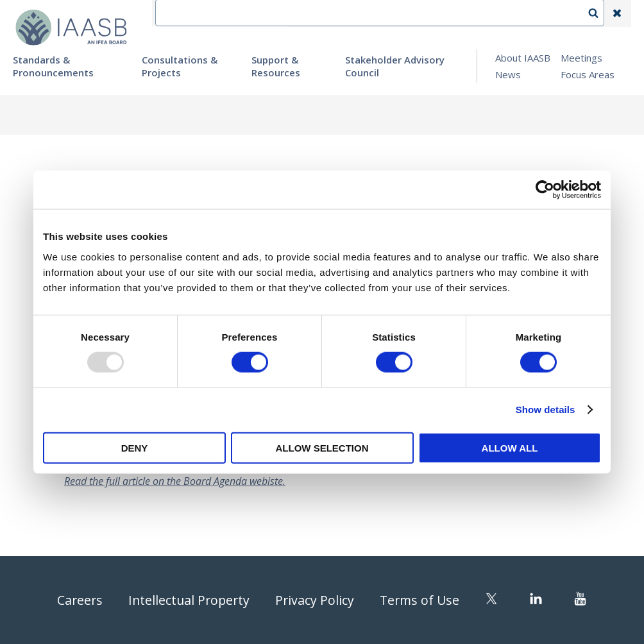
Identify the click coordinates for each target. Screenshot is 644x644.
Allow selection (322, 447)
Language (416, 13)
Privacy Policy (316, 600)
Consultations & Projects (180, 66)
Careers (77, 600)
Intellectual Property (188, 600)
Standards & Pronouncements (53, 66)
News (508, 74)
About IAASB (523, 58)
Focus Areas (588, 74)
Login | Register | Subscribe (515, 13)
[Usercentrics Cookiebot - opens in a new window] (545, 190)
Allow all (510, 447)
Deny (135, 447)
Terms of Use (422, 600)
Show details (546, 410)
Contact (356, 13)
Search (600, 13)
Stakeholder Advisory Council (395, 66)
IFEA (308, 13)
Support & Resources (276, 66)
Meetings (581, 58)
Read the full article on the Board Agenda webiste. (175, 481)
